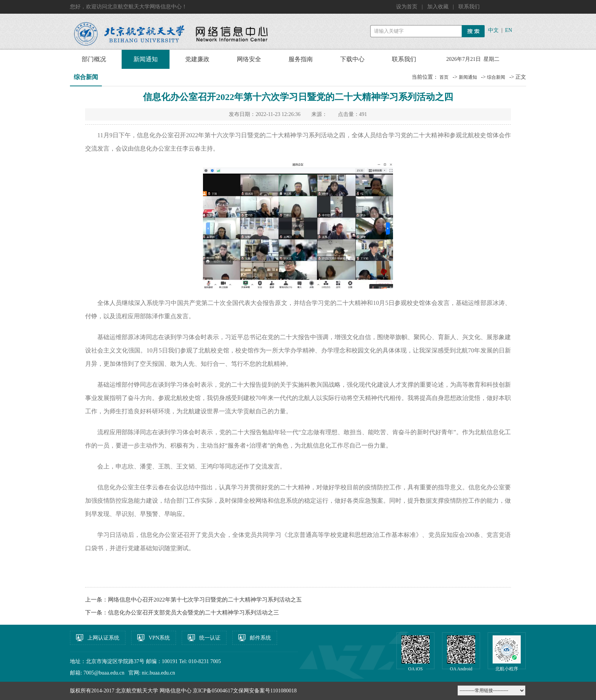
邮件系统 (260, 638)
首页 (444, 77)
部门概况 (94, 59)
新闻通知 (146, 59)
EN (509, 30)
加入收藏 (439, 7)
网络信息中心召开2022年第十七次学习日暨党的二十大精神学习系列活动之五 (205, 600)
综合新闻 (496, 77)
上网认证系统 (103, 638)
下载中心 (352, 59)
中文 (493, 30)
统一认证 (210, 638)
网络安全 (249, 59)
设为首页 (407, 7)
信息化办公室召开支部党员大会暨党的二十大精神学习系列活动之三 (193, 613)
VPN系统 (159, 638)
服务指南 (301, 59)
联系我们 (469, 7)
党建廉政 (197, 59)
